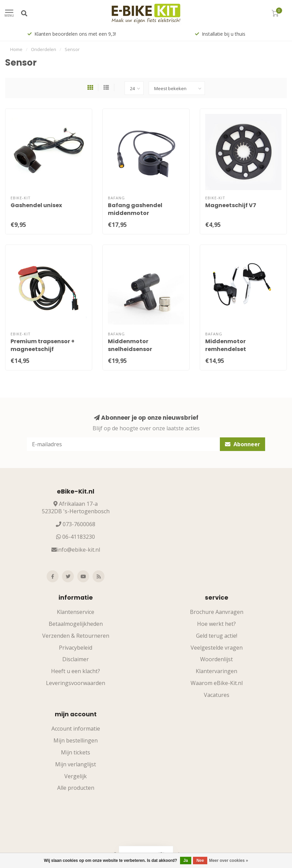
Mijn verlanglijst (76, 764)
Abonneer (242, 444)
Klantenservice (76, 612)
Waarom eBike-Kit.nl (217, 683)
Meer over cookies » (229, 861)
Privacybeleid (76, 648)
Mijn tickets (76, 752)
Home (16, 49)
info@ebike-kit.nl (78, 550)
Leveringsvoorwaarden (76, 683)
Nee (200, 861)
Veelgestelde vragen (217, 648)
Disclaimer (76, 659)
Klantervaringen (216, 671)
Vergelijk (76, 776)
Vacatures (217, 695)
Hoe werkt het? (216, 624)
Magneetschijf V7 (231, 205)
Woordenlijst (216, 659)
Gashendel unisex (36, 205)
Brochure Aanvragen (217, 612)
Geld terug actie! (217, 636)
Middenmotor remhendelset (226, 345)
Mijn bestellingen (76, 740)
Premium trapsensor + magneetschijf (43, 345)
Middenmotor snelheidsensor (130, 345)
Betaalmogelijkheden (76, 624)
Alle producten (76, 788)
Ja (186, 861)
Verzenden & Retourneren (76, 636)
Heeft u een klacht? (76, 671)
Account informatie (76, 729)
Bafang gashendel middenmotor (135, 209)
